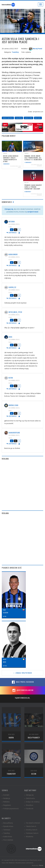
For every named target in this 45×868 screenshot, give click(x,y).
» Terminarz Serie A (31, 833)
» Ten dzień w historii (32, 823)
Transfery (15, 52)
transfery (19, 118)
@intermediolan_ (22, 698)
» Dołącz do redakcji (32, 802)
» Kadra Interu (7, 836)
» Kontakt (6, 795)
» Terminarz (6, 830)
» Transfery (6, 833)
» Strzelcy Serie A (31, 830)
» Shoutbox (29, 805)
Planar (41, 865)
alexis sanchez (8, 118)
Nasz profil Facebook (23, 682)
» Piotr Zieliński (7, 840)
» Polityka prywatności (10, 808)
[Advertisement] (22, 485)
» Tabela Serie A (30, 826)
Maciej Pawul (35, 49)
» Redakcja (6, 798)
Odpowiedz (12, 233)
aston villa (28, 118)
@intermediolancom (22, 690)
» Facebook (29, 808)
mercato (38, 118)
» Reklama (6, 802)
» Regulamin (6, 805)
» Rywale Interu (7, 826)
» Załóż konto (30, 798)
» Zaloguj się (29, 795)
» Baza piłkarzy (7, 823)
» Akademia (29, 836)
